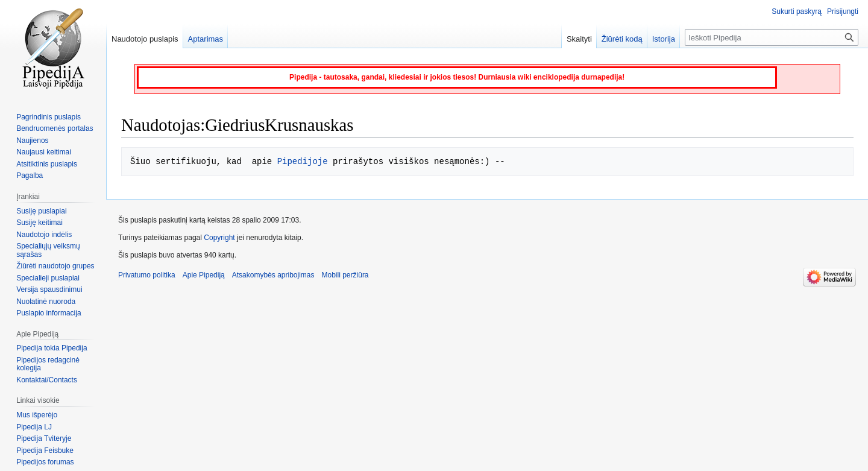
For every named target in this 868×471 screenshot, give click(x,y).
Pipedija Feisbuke (45, 450)
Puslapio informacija (49, 313)
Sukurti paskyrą (797, 11)
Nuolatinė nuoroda (46, 302)
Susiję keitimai (39, 223)
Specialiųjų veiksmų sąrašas (48, 250)
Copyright (219, 238)
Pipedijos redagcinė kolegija (48, 364)
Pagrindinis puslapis (49, 117)
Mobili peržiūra (345, 275)
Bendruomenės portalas (55, 128)
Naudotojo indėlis (44, 235)
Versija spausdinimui (49, 289)
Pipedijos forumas (45, 462)
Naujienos (32, 141)
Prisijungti (843, 11)
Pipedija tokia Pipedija (52, 348)
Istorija (664, 39)
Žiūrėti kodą (622, 39)
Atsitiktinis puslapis (47, 164)
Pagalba (30, 175)
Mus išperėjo (37, 415)
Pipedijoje (303, 161)
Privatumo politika (147, 275)
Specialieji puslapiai (48, 278)
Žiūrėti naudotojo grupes (55, 266)
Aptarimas (206, 39)
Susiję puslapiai (41, 211)
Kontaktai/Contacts (47, 380)
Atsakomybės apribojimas (273, 275)
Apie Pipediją (204, 275)
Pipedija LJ (34, 427)
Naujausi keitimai (44, 152)
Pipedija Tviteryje (44, 438)
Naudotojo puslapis (145, 39)
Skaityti (579, 39)
